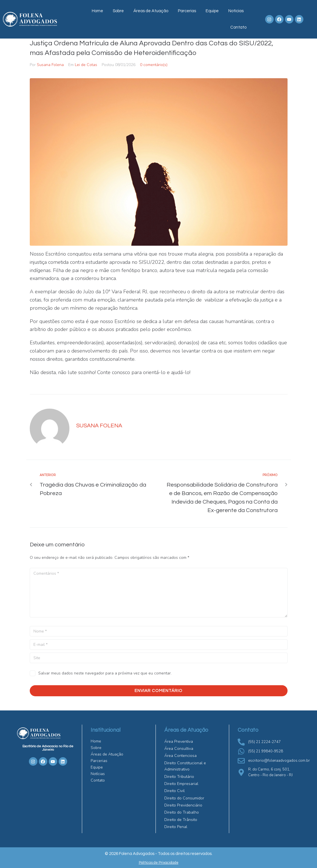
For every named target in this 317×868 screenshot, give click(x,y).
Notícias (236, 11)
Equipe (212, 11)
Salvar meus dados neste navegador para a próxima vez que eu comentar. (105, 673)
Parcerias (187, 11)
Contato (238, 27)
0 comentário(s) (154, 65)
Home (97, 11)
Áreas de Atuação (151, 11)
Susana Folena (50, 65)
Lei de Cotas (86, 65)
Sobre (118, 11)
